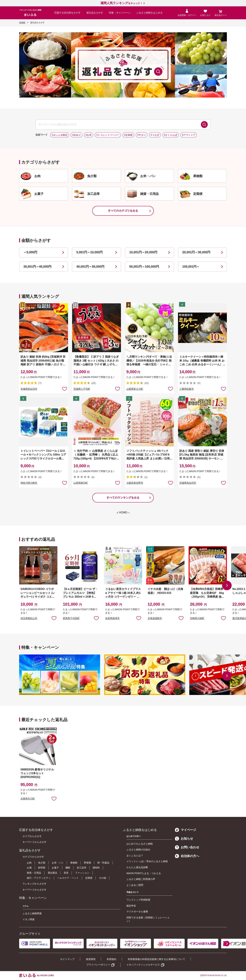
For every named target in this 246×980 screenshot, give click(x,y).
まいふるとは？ (135, 855)
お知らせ (184, 839)
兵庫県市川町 (28, 799)
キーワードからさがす (35, 842)
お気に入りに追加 (54, 618)
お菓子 (55, 868)
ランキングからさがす (35, 884)
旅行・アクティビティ (39, 878)
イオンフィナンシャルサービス (143, 965)
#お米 (89, 135)
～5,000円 (30, 252)
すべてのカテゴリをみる (123, 211)
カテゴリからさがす (33, 857)
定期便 (89, 878)
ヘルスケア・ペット (68, 878)
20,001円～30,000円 (196, 252)
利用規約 (112, 959)
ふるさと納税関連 (32, 913)
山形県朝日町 (81, 483)
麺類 (68, 868)
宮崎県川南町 (197, 618)
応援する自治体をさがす (67, 13)
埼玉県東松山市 (29, 618)
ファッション (82, 873)
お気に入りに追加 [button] (65, 389)
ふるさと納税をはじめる (149, 13)
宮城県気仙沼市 (29, 389)
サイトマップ (67, 959)
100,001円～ (191, 267)
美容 (66, 873)
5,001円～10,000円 (90, 252)
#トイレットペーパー (108, 135)
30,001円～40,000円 (37, 267)
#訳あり (77, 135)
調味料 (96, 868)
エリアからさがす (32, 836)
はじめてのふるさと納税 (140, 844)
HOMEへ (124, 512)
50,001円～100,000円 (144, 267)
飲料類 (42, 868)
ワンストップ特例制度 (138, 900)
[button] (227, 585)
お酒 (29, 868)
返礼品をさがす (95, 13)
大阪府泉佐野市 (135, 483)
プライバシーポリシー (98, 965)
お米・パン (58, 863)
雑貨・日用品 (34, 873)
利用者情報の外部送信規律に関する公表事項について (156, 959)
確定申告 (131, 906)
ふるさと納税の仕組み (138, 850)
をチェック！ (121, 3)
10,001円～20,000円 (143, 252)
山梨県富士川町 (135, 389)
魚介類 (42, 863)
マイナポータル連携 (137, 912)
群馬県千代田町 (71, 618)
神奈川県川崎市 (29, 483)
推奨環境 (91, 959)
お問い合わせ (187, 847)
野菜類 (87, 863)
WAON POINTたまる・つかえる (144, 873)
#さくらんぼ (171, 135)
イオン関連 (29, 919)
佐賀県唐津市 (112, 618)
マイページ (186, 830)
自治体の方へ (187, 856)
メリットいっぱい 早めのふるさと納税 (147, 861)
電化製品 (52, 873)
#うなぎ (155, 135)
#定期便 (128, 135)
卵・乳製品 (103, 863)
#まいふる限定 (60, 135)
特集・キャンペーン (120, 13)
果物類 (74, 863)
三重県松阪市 (187, 389)
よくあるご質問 (135, 885)
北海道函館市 (155, 618)
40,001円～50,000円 (90, 267)
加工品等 (81, 868)
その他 (102, 878)
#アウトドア (189, 135)
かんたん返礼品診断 (137, 867)
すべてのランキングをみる (123, 498)
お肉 (29, 863)
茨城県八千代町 (82, 389)
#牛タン (142, 135)
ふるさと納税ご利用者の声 (141, 879)
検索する (204, 125)
